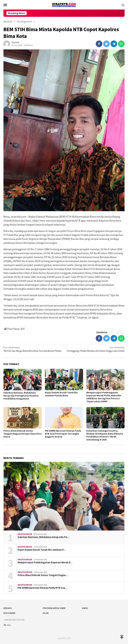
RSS (7, 625)
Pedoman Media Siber (54, 608)
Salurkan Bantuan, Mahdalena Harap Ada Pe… (43, 537)
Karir (85, 608)
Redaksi (8, 608)
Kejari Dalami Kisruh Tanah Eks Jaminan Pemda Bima (61, 394)
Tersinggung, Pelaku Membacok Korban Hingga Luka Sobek (96, 349)
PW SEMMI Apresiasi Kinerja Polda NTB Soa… (42, 588)
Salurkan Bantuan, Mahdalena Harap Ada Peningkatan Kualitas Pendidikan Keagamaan (21, 396)
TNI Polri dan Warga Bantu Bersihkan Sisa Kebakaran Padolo (32, 349)
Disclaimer (9, 613)
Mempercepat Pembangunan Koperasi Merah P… (45, 562)
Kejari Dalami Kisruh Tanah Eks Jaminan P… (42, 550)
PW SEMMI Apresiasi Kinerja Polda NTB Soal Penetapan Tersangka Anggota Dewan (63, 434)
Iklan (46, 613)
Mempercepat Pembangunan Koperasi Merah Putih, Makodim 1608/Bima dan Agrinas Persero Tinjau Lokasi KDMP (104, 397)
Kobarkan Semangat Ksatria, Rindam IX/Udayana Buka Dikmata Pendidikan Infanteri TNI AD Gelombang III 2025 (105, 435)
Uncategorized (25, 534)
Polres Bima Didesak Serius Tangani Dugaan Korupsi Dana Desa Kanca (23, 434)
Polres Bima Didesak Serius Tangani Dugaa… (43, 575)
